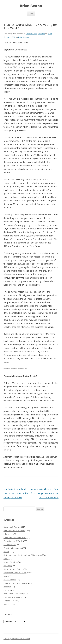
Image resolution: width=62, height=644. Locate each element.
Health (6, 552)
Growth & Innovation (13, 548)
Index (6, 559)
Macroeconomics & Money (15, 573)
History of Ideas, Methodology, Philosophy (22, 555)
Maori (6, 576)
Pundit (6, 590)
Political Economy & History (15, 583)
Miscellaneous (10, 580)
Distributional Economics (14, 531)
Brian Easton (31, 6)
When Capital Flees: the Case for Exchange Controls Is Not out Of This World (45, 493)
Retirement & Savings (13, 597)
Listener (41, 34)
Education (8, 534)
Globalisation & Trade (13, 541)
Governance (31, 34)
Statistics (7, 604)
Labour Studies (10, 562)
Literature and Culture (13, 569)
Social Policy (9, 601)
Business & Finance (12, 527)
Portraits (7, 587)
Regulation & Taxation (13, 594)
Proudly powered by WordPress (17, 639)
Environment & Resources (15, 538)
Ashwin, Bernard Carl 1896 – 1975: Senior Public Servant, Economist (16, 493)
